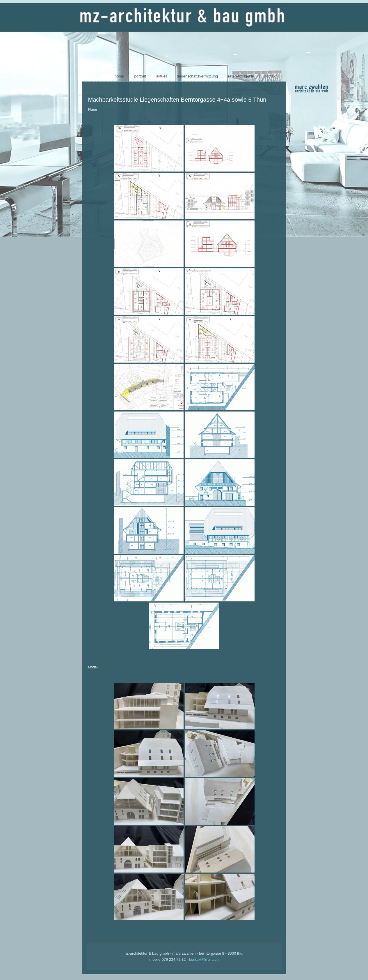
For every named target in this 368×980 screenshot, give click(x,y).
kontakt (271, 76)
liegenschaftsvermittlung (197, 76)
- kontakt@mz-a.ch (203, 959)
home (119, 76)
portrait (140, 76)
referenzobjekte (241, 76)
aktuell (162, 76)
